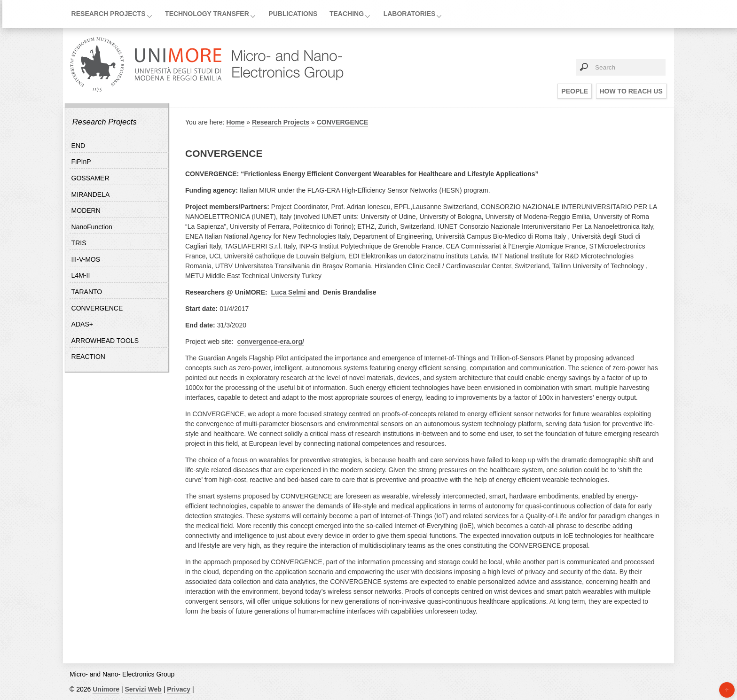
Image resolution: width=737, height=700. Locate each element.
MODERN (86, 210)
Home (235, 122)
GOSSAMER (90, 178)
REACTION (88, 357)
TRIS (79, 243)
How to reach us (631, 91)
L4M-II (81, 275)
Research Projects (109, 14)
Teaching (347, 14)
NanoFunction (92, 227)
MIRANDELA (91, 194)
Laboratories (410, 14)
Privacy (179, 689)
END (78, 146)
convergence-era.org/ (271, 342)
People (575, 91)
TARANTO (87, 292)
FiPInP (81, 162)
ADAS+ (82, 324)
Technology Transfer (207, 14)
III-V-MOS (86, 259)
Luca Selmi (289, 292)
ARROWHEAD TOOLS (105, 341)
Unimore (106, 689)
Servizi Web (143, 689)
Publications (293, 14)
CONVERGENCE (97, 308)
